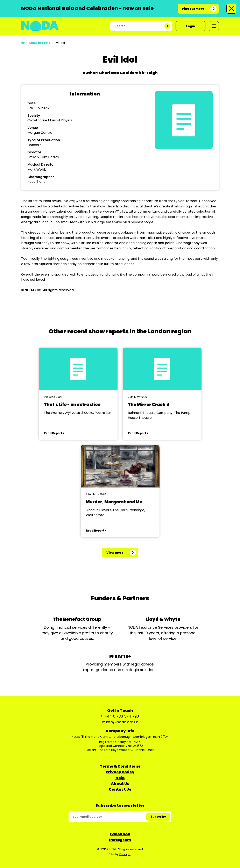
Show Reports (40, 43)
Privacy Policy (120, 772)
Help (120, 778)
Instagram (120, 840)
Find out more (193, 9)
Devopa (125, 854)
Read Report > (54, 433)
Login (190, 26)
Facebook (120, 834)
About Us (120, 784)
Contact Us (120, 789)
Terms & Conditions (120, 766)
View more (115, 553)
